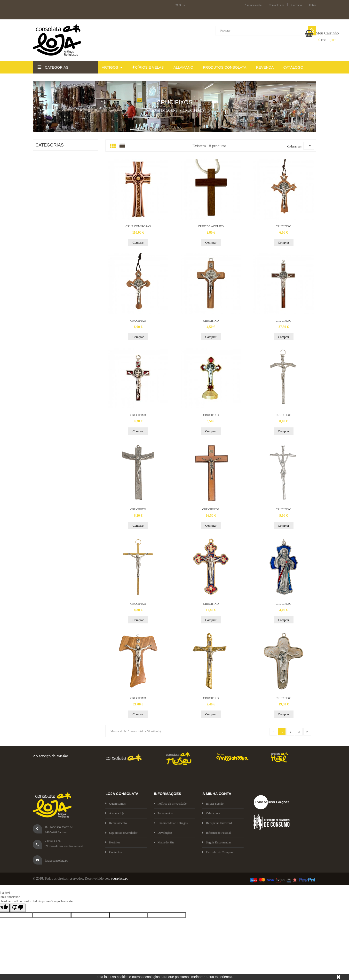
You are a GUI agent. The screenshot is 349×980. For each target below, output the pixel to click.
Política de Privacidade (170, 804)
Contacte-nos (276, 5)
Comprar (138, 242)
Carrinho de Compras (218, 852)
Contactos (114, 852)
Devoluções (163, 833)
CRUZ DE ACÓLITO (211, 226)
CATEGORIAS (50, 145)
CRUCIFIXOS (211, 509)
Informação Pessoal (217, 833)
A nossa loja (115, 813)
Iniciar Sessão (213, 804)
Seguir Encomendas (217, 842)
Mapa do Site (164, 842)
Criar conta (211, 813)
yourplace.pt (119, 878)
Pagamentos (163, 813)
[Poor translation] (18, 908)
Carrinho (297, 5)
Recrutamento (116, 823)
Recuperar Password (217, 823)
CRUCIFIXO (284, 226)
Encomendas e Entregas (171, 823)
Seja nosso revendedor (121, 833)
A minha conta (253, 5)
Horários (113, 842)
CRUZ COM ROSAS (138, 226)
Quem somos (115, 804)
